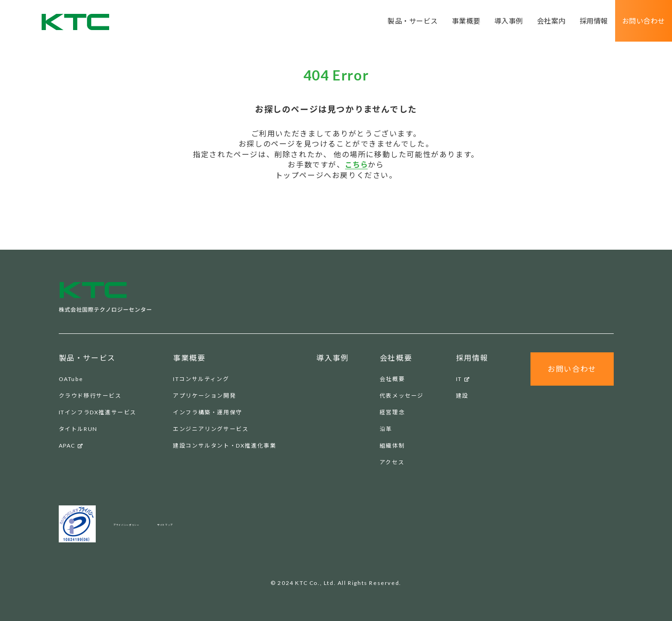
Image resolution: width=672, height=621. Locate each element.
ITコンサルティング (201, 379)
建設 (462, 396)
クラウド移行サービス (90, 396)
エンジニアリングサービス (211, 429)
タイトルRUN (78, 429)
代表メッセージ (402, 396)
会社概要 (392, 379)
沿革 (386, 429)
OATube (71, 379)
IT (463, 379)
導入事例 (500, 21)
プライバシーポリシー (145, 524)
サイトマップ (213, 524)
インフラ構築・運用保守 (208, 412)
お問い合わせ (642, 21)
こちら (356, 164)
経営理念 (392, 412)
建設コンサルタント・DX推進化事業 (225, 446)
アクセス (392, 462)
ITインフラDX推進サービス (98, 412)
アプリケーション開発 (204, 396)
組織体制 (392, 446)
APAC (71, 446)
